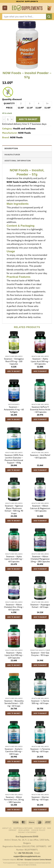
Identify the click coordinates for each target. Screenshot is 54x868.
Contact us (40, 828)
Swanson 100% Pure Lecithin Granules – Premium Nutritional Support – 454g (14, 459)
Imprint (13, 830)
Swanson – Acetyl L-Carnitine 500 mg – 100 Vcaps (14, 752)
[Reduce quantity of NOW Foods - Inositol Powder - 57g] (4, 119)
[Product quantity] (8, 119)
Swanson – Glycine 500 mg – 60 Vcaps (40, 798)
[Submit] (49, 16)
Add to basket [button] (14, 371)
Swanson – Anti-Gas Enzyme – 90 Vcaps (40, 654)
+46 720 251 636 (25, 853)
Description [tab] (11, 148)
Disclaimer (24, 830)
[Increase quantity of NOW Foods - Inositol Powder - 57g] (12, 119)
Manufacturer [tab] (12, 155)
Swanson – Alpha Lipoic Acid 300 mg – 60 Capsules (40, 361)
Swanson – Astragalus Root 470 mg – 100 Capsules (14, 361)
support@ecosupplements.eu (27, 856)
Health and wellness (24, 128)
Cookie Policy (38, 830)
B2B (49, 828)
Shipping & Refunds (23, 828)
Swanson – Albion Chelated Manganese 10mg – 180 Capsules (40, 559)
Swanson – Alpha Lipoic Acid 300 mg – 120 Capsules (14, 655)
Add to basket (28, 119)
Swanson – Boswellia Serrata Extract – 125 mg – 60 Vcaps (14, 703)
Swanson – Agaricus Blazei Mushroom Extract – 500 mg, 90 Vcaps (14, 510)
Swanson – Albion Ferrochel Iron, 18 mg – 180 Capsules (14, 800)
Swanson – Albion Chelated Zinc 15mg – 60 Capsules (14, 607)
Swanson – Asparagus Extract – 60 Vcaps (40, 606)
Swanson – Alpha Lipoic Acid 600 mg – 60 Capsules (14, 559)
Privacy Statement (27, 832)
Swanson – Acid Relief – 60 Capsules (40, 456)
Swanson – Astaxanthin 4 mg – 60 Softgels (14, 410)
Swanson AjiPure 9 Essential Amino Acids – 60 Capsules (40, 410)
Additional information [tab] (18, 161)
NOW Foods (24, 133)
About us (7, 828)
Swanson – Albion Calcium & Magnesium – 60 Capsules (40, 508)
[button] (5, 8)
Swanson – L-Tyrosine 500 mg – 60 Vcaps (40, 750)
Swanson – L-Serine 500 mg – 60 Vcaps (40, 702)
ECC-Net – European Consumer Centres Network (34, 860)
